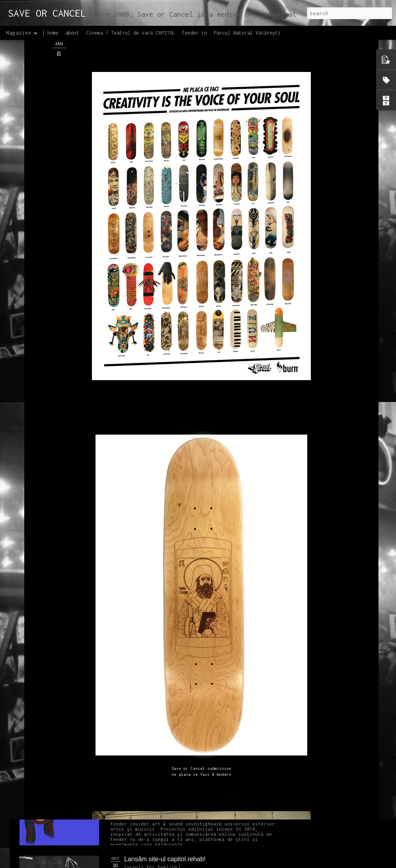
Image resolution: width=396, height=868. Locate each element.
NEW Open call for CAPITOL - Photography (95, 609)
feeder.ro (194, 33)
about (72, 33)
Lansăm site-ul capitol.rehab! (165, 859)
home (53, 33)
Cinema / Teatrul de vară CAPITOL (131, 33)
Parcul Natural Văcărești (247, 33)
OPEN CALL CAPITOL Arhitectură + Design (186, 429)
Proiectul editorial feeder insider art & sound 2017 (194, 769)
